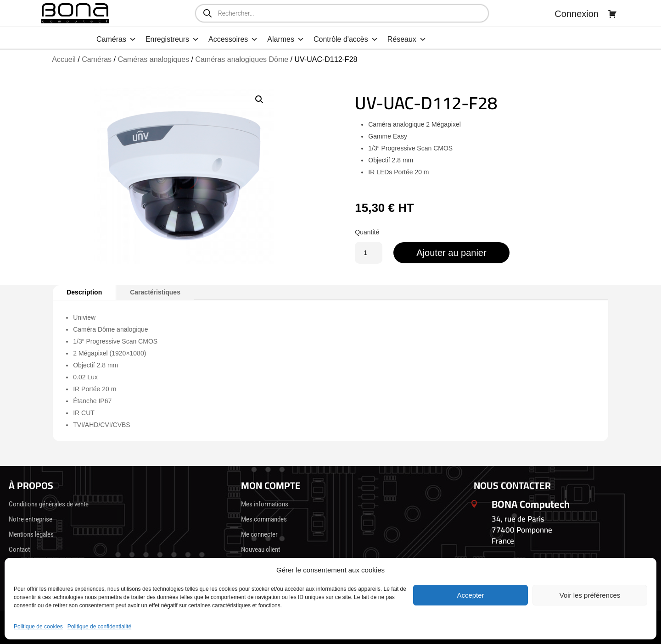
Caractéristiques (155, 292)
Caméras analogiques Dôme (242, 59)
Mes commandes (264, 519)
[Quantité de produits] (369, 253)
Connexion (577, 14)
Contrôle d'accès (346, 39)
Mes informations (265, 504)
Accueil (64, 59)
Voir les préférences (590, 595)
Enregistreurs (172, 39)
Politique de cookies (38, 627)
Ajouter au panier (451, 253)
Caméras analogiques (153, 59)
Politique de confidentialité (99, 627)
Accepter (470, 595)
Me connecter (259, 534)
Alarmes (286, 39)
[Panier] (612, 14)
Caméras (116, 39)
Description (84, 292)
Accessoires (233, 39)
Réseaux (407, 39)
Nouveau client (260, 550)
